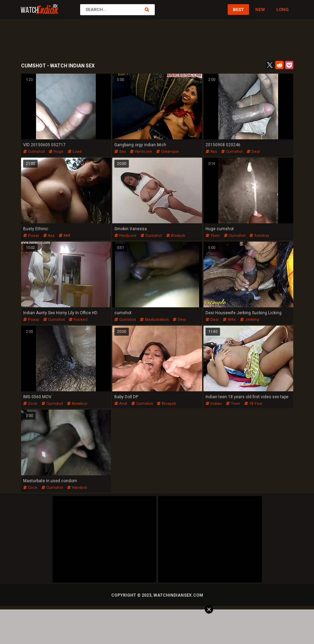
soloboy (259, 236)
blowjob (176, 236)
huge (56, 152)
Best (238, 10)
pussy (31, 236)
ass (211, 152)
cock (30, 404)
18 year (253, 404)
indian (214, 404)
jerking (250, 320)
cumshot (34, 152)
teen (213, 236)
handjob (77, 488)
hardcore (141, 152)
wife (229, 320)
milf (65, 236)
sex (120, 152)
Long (283, 10)
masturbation (154, 320)
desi (253, 152)
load (75, 152)
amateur (77, 404)
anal (121, 404)
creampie (168, 152)
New (260, 10)
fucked (78, 320)
